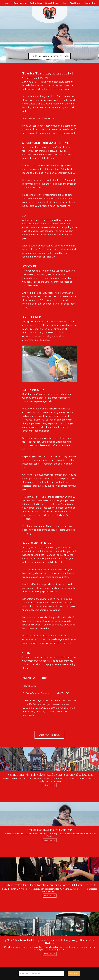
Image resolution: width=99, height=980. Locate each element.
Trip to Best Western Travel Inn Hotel (49, 56)
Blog (64, 3)
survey (28, 82)
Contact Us (89, 3)
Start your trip (74, 974)
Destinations (36, 3)
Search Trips (52, 3)
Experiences (20, 3)
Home (7, 3)
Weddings (75, 3)
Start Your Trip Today (49, 735)
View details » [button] (50, 785)
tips (70, 526)
